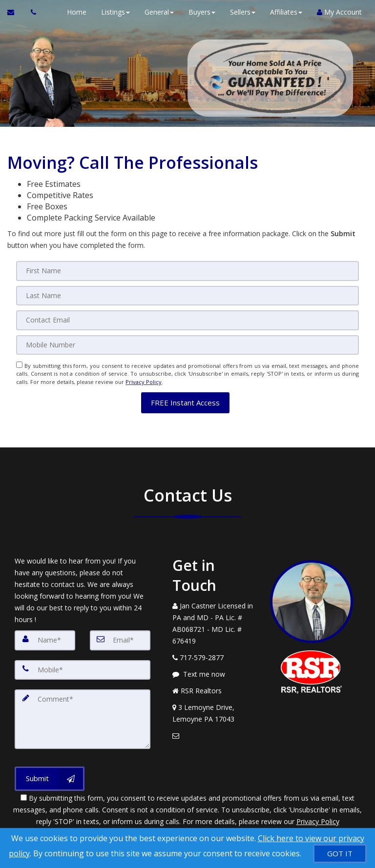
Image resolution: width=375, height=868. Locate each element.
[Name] (45, 637)
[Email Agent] (15, 12)
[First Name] (187, 271)
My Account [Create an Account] (338, 12)
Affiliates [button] (285, 12)
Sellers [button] (241, 12)
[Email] (187, 320)
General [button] (158, 12)
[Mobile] (187, 344)
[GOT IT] (340, 854)
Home (75, 12)
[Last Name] (187, 295)
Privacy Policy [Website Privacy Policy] (144, 380)
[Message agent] (214, 671)
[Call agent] (31, 12)
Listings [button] (114, 12)
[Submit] (50, 774)
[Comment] (83, 715)
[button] (185, 399)
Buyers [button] (200, 12)
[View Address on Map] (214, 710)
